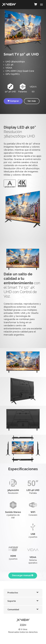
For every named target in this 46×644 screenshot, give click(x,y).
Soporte (12, 601)
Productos (13, 593)
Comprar (13, 101)
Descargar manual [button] (23, 575)
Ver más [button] (32, 101)
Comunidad (13, 610)
